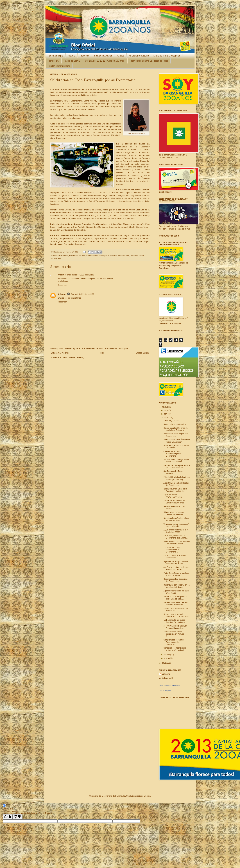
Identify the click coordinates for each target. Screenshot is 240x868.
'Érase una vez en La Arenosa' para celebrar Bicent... (176, 525)
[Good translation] (8, 817)
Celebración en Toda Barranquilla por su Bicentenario (172, 454)
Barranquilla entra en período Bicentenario (175, 435)
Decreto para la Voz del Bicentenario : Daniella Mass (176, 615)
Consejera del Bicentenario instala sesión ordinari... (175, 649)
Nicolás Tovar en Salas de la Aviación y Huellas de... (175, 490)
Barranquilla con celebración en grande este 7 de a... (177, 586)
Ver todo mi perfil (166, 678)
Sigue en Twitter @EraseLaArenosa (173, 496)
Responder (62, 285)
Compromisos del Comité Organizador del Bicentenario (174, 642)
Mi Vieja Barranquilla (139, 56)
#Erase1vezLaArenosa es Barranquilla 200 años (174, 502)
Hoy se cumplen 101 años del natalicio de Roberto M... (176, 429)
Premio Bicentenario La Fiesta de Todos (149, 61)
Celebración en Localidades (119, 256)
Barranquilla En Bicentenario (170, 685)
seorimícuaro (63, 281)
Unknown (67, 252)
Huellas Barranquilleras (59, 66)
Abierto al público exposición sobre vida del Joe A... (175, 598)
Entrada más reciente (60, 353)
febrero (167, 655)
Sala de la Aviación (103, 56)
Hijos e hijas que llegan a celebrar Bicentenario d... (175, 513)
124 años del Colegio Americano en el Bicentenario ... (172, 550)
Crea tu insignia (165, 691)
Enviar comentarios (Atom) (73, 357)
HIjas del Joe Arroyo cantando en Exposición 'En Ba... (176, 563)
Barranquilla (64, 256)
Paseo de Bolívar (72, 61)
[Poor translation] (18, 817)
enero (167, 658)
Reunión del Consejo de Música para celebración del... (177, 467)
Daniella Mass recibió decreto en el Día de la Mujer (176, 604)
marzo (167, 417)
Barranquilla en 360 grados (175, 424)
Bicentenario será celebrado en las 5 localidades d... (176, 519)
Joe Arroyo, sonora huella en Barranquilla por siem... (175, 627)
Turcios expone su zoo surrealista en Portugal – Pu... (175, 634)
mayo (166, 410)
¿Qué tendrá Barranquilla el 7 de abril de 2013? (176, 531)
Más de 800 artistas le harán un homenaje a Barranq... (177, 478)
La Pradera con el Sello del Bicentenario (175, 557)
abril (166, 414)
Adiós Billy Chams (171, 421)
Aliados (121, 56)
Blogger (147, 796)
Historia (71, 56)
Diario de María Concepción (167, 56)
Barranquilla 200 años (77, 256)
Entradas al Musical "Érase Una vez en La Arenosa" (177, 441)
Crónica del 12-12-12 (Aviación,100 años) (105, 61)
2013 (164, 407)
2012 (164, 663)
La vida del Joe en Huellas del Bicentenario (176, 609)
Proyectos (85, 56)
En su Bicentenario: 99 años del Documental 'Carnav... (177, 543)
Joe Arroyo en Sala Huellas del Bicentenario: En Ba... (176, 568)
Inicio (102, 353)
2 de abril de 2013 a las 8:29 (82, 294)
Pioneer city (53, 61)
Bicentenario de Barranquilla (97, 256)
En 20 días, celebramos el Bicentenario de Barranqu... (176, 537)
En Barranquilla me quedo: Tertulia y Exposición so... (175, 621)
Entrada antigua (142, 353)
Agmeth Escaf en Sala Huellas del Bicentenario (176, 484)
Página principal (55, 56)
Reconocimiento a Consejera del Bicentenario (175, 580)
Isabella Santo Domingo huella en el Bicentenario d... (176, 461)
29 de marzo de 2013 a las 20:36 (80, 275)
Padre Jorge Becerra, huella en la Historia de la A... (176, 574)
